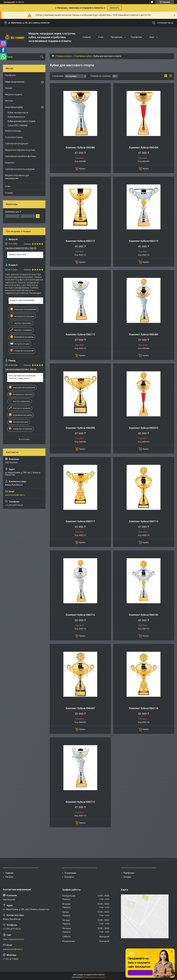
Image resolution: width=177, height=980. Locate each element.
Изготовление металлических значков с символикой (22, 377)
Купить (82, 169)
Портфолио (137, 37)
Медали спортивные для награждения (17, 177)
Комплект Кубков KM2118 (144, 708)
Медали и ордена (14, 94)
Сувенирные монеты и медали (20, 169)
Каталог (10, 877)
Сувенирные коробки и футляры (21, 156)
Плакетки (10, 163)
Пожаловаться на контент (95, 977)
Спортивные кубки (83, 56)
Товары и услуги (64, 56)
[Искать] (42, 57)
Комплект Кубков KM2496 (80, 428)
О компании (70, 873)
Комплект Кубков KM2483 (80, 148)
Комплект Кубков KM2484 (144, 334)
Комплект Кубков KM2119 (144, 241)
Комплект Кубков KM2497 (80, 708)
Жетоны (9, 101)
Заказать (114, 8)
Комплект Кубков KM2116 (80, 615)
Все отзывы (24, 439)
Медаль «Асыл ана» (17, 254)
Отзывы (9, 193)
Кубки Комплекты (16, 117)
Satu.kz (102, 975)
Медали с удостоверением (22, 300)
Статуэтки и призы (14, 137)
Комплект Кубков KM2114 (144, 521)
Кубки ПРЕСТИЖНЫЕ (18, 125)
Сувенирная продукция (16, 144)
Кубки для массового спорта (22, 121)
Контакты (69, 877)
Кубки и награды (13, 131)
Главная (87, 37)
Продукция (116, 37)
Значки (9, 88)
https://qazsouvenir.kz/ (14, 939)
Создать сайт (9, 2)
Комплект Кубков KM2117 (80, 521)
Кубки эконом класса (18, 113)
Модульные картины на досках (20, 150)
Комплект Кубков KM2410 (144, 428)
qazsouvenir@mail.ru (15, 495)
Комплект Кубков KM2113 (80, 241)
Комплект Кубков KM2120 (144, 615)
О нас (101, 37)
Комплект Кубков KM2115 (80, 334)
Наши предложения (15, 82)
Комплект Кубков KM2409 (144, 148)
